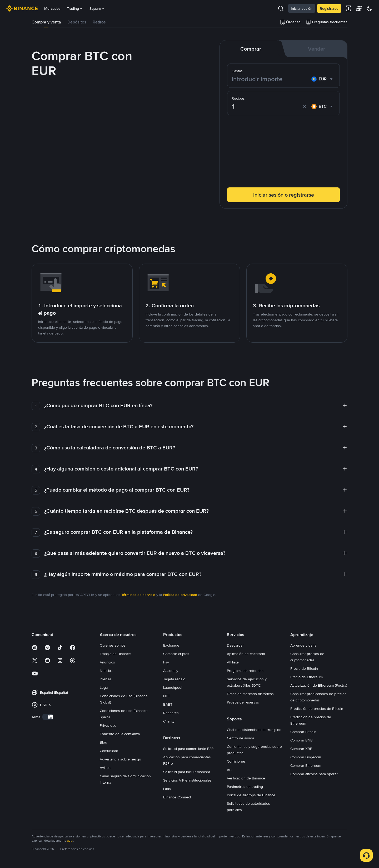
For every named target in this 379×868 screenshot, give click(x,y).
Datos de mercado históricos (250, 694)
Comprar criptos (176, 654)
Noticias (106, 671)
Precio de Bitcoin (304, 668)
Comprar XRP (301, 749)
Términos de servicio (138, 595)
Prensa (105, 679)
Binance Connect (177, 797)
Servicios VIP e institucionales (187, 780)
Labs (167, 789)
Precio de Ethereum (306, 677)
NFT (167, 696)
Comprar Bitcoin (303, 732)
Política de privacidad (180, 595)
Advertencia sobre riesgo (120, 759)
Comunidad (109, 751)
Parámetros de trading (245, 787)
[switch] (48, 717)
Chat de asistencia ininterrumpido (254, 730)
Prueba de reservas (243, 702)
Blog (103, 742)
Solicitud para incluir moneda (187, 772)
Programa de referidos (245, 671)
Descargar (235, 645)
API (230, 770)
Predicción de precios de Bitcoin (317, 709)
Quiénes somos (113, 645)
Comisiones (236, 761)
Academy (171, 671)
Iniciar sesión (302, 8)
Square (97, 8)
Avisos (105, 768)
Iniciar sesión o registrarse (284, 195)
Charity (169, 721)
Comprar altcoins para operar (314, 774)
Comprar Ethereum (306, 765)
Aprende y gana (303, 645)
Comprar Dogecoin (306, 757)
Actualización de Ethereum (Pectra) (319, 685)
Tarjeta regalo (174, 679)
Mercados (52, 8)
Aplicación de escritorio (246, 654)
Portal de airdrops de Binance (251, 795)
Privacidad (108, 725)
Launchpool (173, 687)
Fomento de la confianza (120, 734)
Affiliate (233, 662)
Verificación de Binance (246, 778)
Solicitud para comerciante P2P (188, 749)
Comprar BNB (301, 740)
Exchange (171, 645)
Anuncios (107, 662)
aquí (70, 841)
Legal (104, 687)
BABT (168, 704)
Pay (166, 662)
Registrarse (329, 8)
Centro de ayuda (240, 738)
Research (171, 713)
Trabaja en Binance (115, 654)
